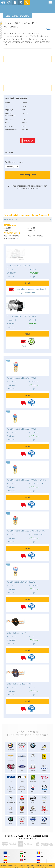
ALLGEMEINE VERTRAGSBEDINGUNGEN (33, 836)
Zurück (48, 26)
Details (27, 283)
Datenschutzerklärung (27, 838)
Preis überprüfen (28, 175)
